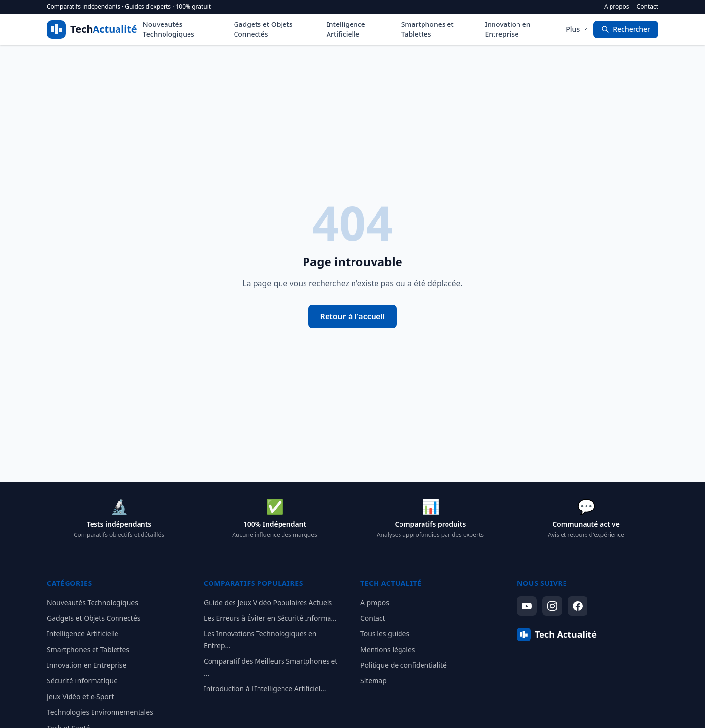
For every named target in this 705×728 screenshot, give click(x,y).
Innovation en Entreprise (507, 29)
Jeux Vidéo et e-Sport (81, 696)
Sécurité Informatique (82, 681)
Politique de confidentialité (403, 665)
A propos (617, 7)
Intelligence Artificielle (346, 29)
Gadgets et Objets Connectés (263, 29)
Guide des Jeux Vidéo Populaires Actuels (268, 602)
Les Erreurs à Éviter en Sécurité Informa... (270, 618)
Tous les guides (385, 634)
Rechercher (626, 29)
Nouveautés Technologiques (169, 29)
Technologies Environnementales (100, 712)
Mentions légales (388, 649)
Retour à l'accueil (353, 316)
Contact (647, 7)
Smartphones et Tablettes (428, 29)
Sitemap (374, 681)
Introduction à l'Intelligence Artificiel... (265, 689)
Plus (577, 29)
